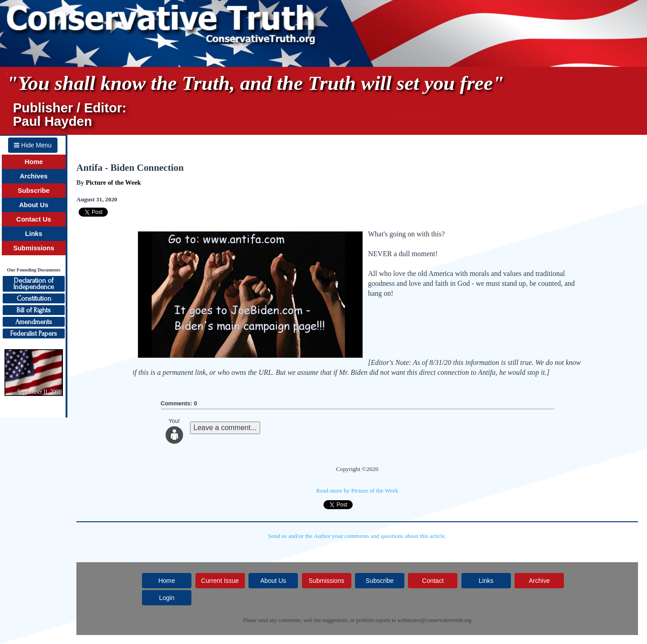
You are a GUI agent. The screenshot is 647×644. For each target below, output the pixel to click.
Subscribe (34, 191)
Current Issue (220, 581)
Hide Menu (33, 145)
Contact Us (33, 219)
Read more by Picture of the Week (357, 491)
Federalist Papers (34, 333)
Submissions (33, 248)
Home (34, 162)
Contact (433, 581)
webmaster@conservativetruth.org (434, 620)
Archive (539, 581)
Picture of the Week (113, 182)
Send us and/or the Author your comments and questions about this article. (357, 536)
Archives (34, 176)
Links (34, 234)
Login (167, 598)
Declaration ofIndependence (34, 284)
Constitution (34, 298)
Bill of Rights (34, 310)
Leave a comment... (225, 428)
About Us (33, 205)
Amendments (34, 322)
